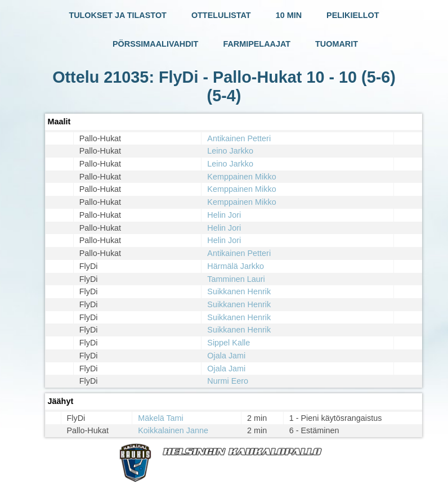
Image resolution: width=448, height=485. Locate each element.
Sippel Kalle (229, 343)
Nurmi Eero (228, 381)
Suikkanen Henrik (239, 291)
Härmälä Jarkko (236, 266)
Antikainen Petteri (239, 138)
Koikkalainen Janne (173, 430)
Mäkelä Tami (161, 418)
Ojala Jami (226, 356)
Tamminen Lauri (236, 279)
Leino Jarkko (230, 151)
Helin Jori (224, 215)
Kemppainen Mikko (241, 177)
